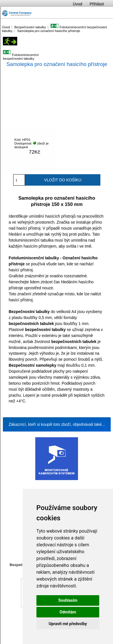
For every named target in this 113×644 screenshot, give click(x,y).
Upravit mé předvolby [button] (68, 624)
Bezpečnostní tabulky (30, 27)
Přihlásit (97, 4)
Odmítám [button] (68, 612)
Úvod (77, 4)
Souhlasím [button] (68, 600)
